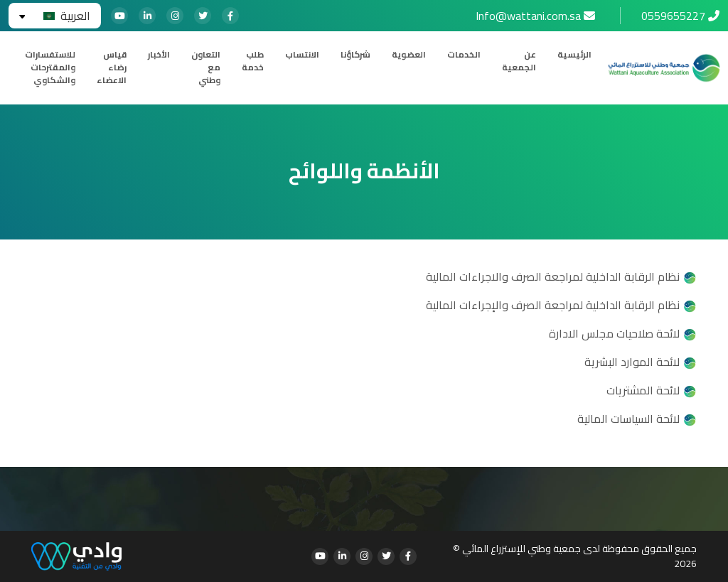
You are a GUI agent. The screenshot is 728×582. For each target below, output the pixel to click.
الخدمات (464, 55)
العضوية (409, 55)
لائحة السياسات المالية (628, 419)
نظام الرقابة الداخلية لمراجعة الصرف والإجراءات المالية (553, 305)
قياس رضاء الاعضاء (112, 68)
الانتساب (302, 55)
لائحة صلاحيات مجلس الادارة (614, 333)
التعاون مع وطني (206, 68)
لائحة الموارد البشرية (632, 362)
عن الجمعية (519, 61)
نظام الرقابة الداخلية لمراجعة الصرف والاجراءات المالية (553, 276)
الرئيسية (574, 55)
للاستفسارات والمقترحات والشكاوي (50, 68)
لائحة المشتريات (643, 390)
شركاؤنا (355, 55)
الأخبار (159, 55)
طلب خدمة (253, 61)
